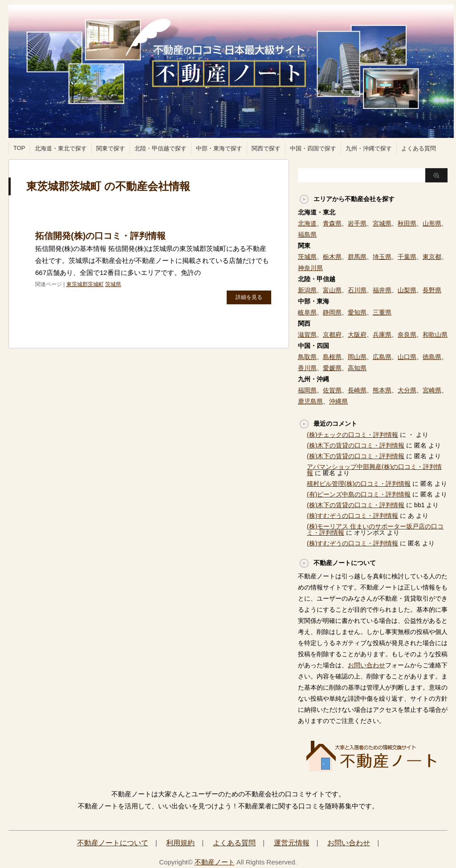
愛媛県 (332, 368)
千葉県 (407, 257)
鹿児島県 (310, 401)
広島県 (382, 357)
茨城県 (113, 284)
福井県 (382, 290)
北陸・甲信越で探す (161, 148)
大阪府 (357, 335)
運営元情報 (292, 843)
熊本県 (382, 390)
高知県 (357, 368)
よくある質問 (419, 148)
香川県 (307, 368)
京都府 (332, 335)
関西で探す (266, 148)
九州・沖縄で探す (369, 148)
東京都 (432, 257)
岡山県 (357, 357)
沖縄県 (338, 401)
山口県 (407, 357)
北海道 (307, 223)
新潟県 (307, 290)
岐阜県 (307, 312)
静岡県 (332, 312)
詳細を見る (249, 297)
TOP (19, 148)
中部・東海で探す (219, 148)
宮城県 (382, 223)
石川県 (357, 290)
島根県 (332, 357)
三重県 (382, 312)
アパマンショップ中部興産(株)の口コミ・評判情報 (374, 470)
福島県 (307, 234)
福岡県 (307, 390)
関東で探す (111, 148)
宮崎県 (432, 390)
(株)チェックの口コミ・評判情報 (352, 435)
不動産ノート (215, 862)
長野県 (432, 290)
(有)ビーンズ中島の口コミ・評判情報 (359, 494)
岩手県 (357, 223)
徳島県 (432, 357)
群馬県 (357, 257)
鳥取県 (307, 357)
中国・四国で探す (313, 148)
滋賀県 (307, 335)
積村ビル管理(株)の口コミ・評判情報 (359, 484)
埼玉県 (382, 257)
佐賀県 (332, 390)
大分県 (407, 390)
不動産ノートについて (113, 843)
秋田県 (407, 223)
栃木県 (332, 257)
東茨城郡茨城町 (85, 284)
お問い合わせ (366, 665)
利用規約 (180, 843)
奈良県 (407, 335)
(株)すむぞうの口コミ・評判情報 (352, 516)
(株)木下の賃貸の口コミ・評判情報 (356, 445)
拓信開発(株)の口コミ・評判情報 (100, 236)
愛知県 (357, 312)
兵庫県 (382, 335)
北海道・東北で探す (61, 148)
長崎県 (357, 390)
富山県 (332, 290)
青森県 (332, 223)
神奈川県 (310, 268)
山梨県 (407, 290)
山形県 (432, 223)
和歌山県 (435, 335)
